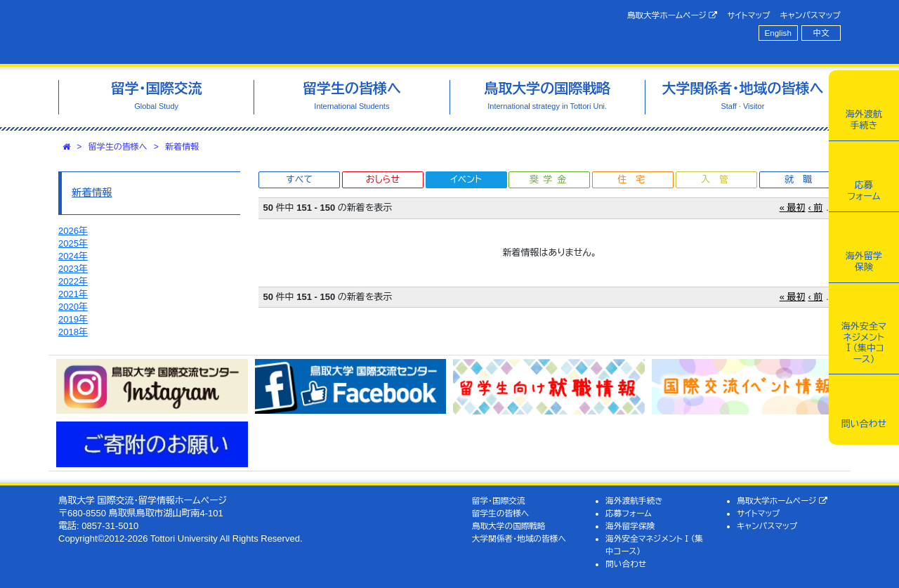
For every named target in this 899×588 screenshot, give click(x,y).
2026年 (73, 231)
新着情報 (182, 147)
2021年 (73, 294)
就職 (803, 179)
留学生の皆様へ (118, 147)
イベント (466, 179)
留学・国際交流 (499, 501)
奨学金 (550, 179)
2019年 (73, 319)
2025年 (73, 243)
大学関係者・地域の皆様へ (519, 538)
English (778, 33)
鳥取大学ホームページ (672, 15)
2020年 (73, 307)
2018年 (73, 332)
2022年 (73, 281)
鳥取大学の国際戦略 (509, 526)
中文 (821, 33)
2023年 (73, 269)
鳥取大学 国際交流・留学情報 (256, 32)
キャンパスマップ (811, 15)
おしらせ (383, 179)
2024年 (73, 256)
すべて (299, 179)
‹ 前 (816, 208)
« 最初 (793, 208)
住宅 (636, 179)
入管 (719, 179)
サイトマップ (748, 15)
